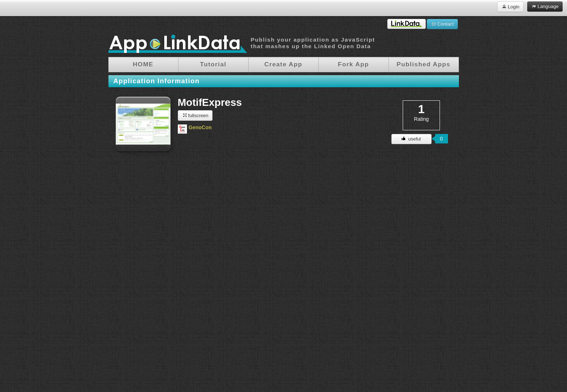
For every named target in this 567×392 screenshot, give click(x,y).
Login (510, 6)
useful (411, 139)
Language (545, 6)
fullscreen (195, 115)
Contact (442, 24)
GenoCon (200, 127)
